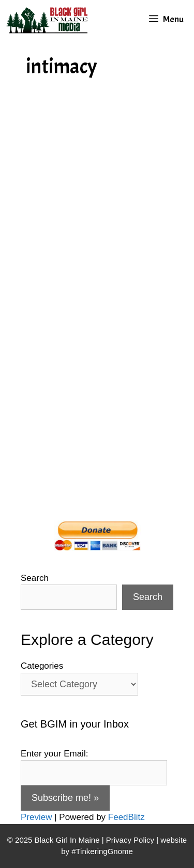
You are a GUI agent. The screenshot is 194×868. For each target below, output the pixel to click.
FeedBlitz (126, 817)
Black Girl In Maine (68, 840)
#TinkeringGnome (102, 851)
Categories (42, 666)
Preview (36, 817)
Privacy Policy (130, 840)
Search (35, 578)
